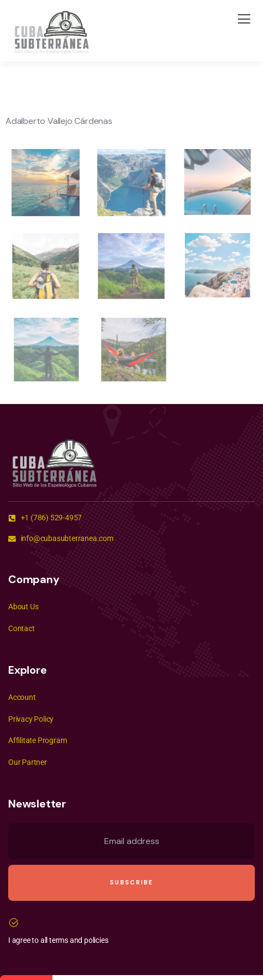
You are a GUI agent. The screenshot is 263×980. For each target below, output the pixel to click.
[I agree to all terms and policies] (14, 923)
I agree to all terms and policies (58, 940)
